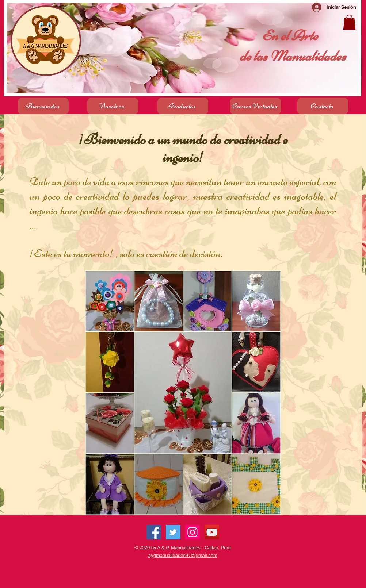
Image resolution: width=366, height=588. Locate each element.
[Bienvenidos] (43, 106)
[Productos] (183, 106)
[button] (349, 22)
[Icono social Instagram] (192, 532)
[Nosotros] (113, 106)
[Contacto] (323, 106)
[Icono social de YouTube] (212, 532)
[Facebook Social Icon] (154, 532)
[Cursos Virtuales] (256, 106)
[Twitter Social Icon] (173, 532)
